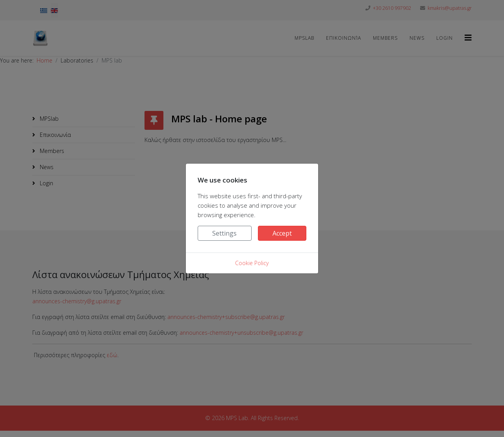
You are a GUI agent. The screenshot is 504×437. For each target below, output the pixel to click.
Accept (282, 233)
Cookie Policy (252, 263)
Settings (224, 233)
